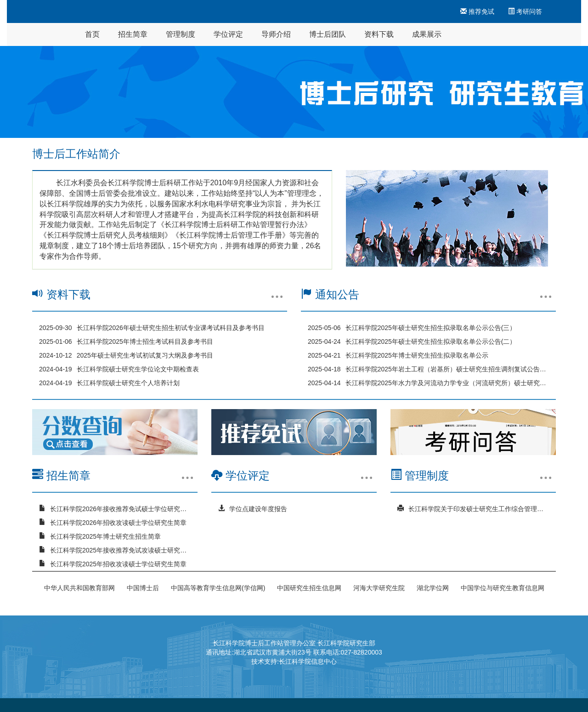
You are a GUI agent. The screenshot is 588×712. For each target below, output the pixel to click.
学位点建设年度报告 (258, 509)
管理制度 (181, 34)
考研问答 (525, 11)
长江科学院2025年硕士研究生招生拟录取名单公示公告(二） (431, 342)
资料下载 (379, 34)
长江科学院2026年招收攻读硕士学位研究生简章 (118, 523)
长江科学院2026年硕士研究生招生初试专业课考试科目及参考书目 (171, 328)
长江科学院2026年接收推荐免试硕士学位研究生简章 (120, 509)
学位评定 (228, 34)
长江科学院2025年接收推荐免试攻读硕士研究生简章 (120, 550)
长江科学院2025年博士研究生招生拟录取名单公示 (417, 355)
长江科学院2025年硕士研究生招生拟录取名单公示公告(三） (431, 328)
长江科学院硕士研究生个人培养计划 (128, 383)
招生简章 (133, 34)
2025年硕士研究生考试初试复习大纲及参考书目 (145, 355)
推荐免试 (477, 11)
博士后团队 (328, 34)
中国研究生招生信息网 (309, 588)
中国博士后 (143, 588)
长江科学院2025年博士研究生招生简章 (105, 536)
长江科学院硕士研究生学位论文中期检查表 (138, 369)
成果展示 (427, 34)
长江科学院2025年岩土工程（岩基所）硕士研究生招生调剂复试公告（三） (447, 369)
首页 (92, 34)
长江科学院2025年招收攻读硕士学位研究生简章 (118, 564)
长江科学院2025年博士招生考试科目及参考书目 (145, 342)
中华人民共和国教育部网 (79, 588)
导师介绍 (276, 34)
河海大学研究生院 (379, 588)
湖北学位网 (433, 588)
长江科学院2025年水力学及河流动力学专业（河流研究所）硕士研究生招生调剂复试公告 (447, 383)
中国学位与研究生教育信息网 (503, 588)
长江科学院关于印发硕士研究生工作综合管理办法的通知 (479, 509)
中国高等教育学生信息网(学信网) (218, 588)
